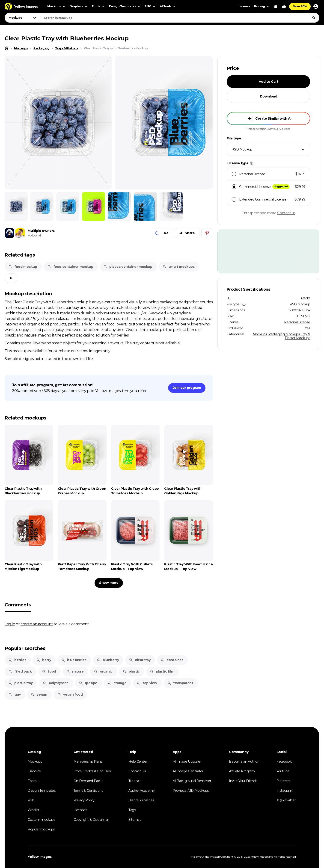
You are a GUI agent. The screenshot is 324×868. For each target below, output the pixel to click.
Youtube (283, 771)
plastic (131, 671)
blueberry (108, 660)
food (49, 671)
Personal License (297, 322)
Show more (109, 583)
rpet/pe (88, 683)
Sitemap (135, 820)
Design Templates (42, 791)
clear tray (140, 660)
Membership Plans (88, 762)
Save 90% (300, 6)
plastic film (162, 671)
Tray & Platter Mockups (297, 336)
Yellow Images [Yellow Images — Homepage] (40, 857)
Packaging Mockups (284, 334)
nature (75, 671)
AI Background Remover (192, 781)
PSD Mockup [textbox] (242, 149)
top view (147, 683)
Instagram (284, 791)
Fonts (32, 781)
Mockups (260, 334)
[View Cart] (276, 6)
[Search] (314, 18)
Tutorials (135, 781)
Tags (132, 810)
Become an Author (244, 762)
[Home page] (6, 48)
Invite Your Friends (243, 781)
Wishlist (34, 810)
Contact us (286, 213)
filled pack (20, 671)
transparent (180, 683)
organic (103, 671)
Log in (10, 624)
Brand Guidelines (141, 800)
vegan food (70, 694)
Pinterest (284, 781)
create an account (37, 624)
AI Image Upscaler (187, 762)
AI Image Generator (188, 771)
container (172, 660)
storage (117, 683)
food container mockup (70, 267)
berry (44, 660)
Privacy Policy (84, 800)
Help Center (138, 762)
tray (14, 694)
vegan (39, 694)
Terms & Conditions (88, 791)
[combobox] (180, 18)
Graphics (34, 771)
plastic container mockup (128, 267)
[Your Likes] (284, 6)
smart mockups (179, 267)
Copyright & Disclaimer (91, 820)
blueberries (74, 660)
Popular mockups (41, 829)
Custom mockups (41, 820)
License (245, 6)
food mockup (23, 267)
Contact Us (137, 771)
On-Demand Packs (88, 781)
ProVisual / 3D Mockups (191, 791)
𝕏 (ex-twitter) (286, 800)
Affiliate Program (242, 771)
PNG (31, 800)
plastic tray (20, 683)
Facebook (284, 762)
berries (17, 660)
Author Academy (141, 791)
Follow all (34, 235)
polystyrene (56, 683)
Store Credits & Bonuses (92, 771)
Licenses (80, 810)
